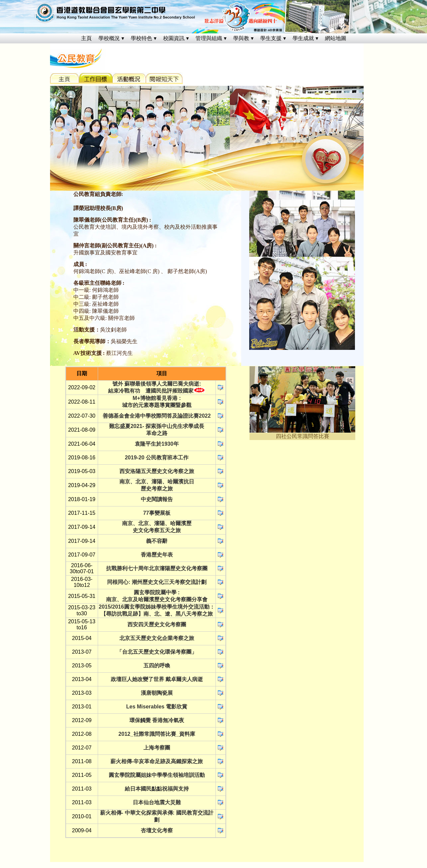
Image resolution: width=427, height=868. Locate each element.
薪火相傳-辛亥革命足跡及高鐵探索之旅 (157, 761)
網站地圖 (336, 38)
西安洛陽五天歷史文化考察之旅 (157, 471)
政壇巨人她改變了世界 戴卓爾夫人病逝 (157, 679)
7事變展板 (158, 513)
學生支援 (271, 38)
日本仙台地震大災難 (157, 802)
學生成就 (303, 38)
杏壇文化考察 (157, 830)
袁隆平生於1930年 (157, 444)
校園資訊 (174, 38)
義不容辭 (157, 541)
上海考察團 (157, 748)
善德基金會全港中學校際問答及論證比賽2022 (157, 416)
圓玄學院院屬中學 (155, 592)
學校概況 (109, 38)
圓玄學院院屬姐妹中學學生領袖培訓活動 (157, 775)
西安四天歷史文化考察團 (157, 624)
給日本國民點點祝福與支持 (157, 789)
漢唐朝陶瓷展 (157, 693)
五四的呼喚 (157, 666)
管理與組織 (209, 38)
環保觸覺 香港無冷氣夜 (157, 720)
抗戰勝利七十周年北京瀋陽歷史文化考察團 (157, 568)
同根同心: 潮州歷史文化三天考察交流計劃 (157, 582)
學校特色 (141, 38)
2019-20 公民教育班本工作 (157, 458)
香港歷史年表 (157, 555)
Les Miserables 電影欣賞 (157, 707)
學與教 (241, 38)
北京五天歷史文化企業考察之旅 (157, 638)
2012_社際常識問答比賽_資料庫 (157, 734)
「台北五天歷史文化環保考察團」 (157, 652)
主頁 (86, 38)
